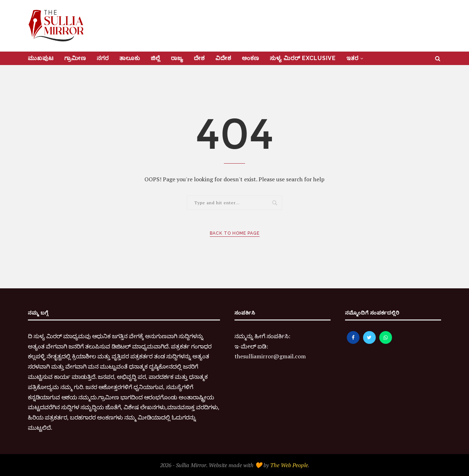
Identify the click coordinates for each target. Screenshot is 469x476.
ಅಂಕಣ (251, 58)
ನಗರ (103, 58)
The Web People (289, 465)
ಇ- (238, 346)
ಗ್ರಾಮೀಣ (75, 58)
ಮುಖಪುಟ (41, 58)
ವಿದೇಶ (223, 58)
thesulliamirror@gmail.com (270, 356)
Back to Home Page (235, 233)
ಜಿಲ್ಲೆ (156, 58)
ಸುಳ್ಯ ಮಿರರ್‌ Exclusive (303, 58)
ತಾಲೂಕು (130, 58)
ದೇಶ (199, 58)
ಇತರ (352, 58)
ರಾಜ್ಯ (177, 58)
